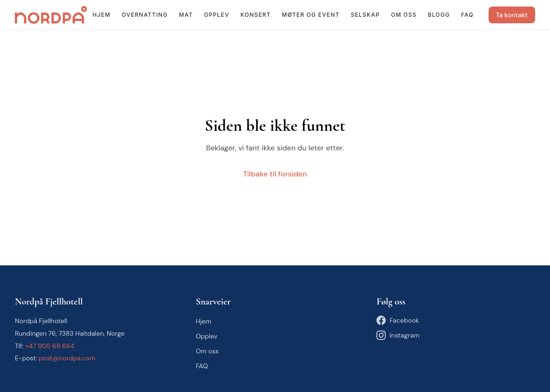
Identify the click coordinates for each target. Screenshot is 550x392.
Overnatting (145, 15)
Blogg (439, 15)
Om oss (404, 15)
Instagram (398, 335)
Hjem (102, 15)
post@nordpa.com (67, 358)
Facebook (398, 320)
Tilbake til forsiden (275, 174)
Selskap (365, 15)
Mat (186, 15)
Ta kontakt (512, 15)
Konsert (256, 15)
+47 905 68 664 (50, 346)
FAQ (467, 15)
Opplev (216, 15)
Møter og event (311, 15)
